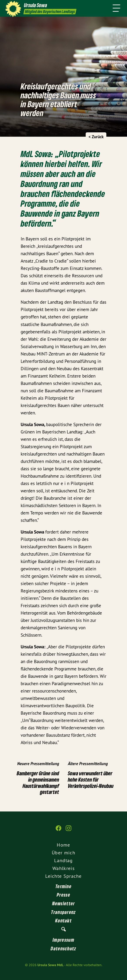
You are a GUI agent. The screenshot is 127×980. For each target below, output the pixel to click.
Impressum (63, 940)
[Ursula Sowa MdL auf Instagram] (69, 830)
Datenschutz (63, 948)
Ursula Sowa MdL (50, 965)
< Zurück (96, 137)
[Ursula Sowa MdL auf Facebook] (58, 830)
